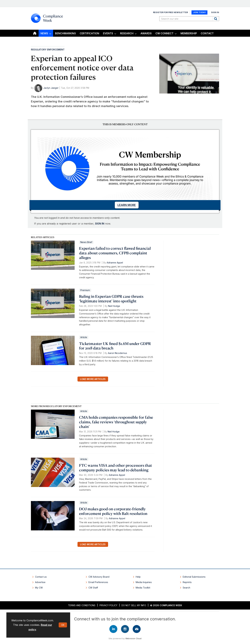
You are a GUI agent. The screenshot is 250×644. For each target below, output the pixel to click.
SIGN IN (100, 224)
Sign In (215, 12)
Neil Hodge (114, 306)
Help (138, 577)
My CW (39, 588)
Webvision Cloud (133, 638)
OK (63, 625)
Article (84, 337)
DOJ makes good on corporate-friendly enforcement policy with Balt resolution (113, 511)
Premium (85, 290)
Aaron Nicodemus (118, 353)
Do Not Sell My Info (134, 605)
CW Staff (93, 588)
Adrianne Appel (115, 263)
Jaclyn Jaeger (51, 88)
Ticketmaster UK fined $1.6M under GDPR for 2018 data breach (115, 346)
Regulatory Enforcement (48, 50)
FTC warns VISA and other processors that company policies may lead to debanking (116, 468)
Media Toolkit (143, 588)
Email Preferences (98, 582)
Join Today (199, 12)
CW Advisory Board (99, 577)
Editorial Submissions (194, 577)
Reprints (187, 582)
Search (216, 19)
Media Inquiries (144, 582)
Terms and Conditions (82, 605)
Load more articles (93, 379)
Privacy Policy (108, 605)
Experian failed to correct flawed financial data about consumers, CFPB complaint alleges (115, 253)
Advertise (40, 582)
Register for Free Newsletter (170, 12)
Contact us (41, 577)
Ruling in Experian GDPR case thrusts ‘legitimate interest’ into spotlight (111, 299)
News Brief (86, 242)
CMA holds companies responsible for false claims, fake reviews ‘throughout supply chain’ (116, 422)
